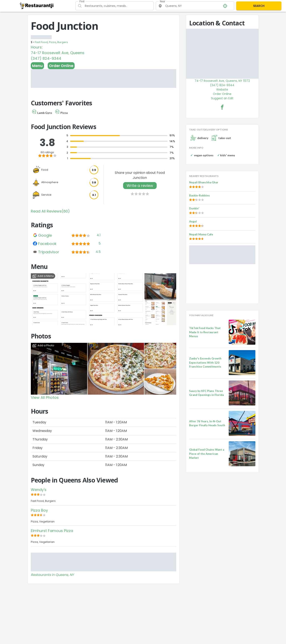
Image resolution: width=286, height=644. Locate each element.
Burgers (63, 42)
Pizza (52, 42)
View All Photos (45, 397)
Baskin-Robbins (199, 195)
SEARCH (259, 6)
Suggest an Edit (222, 98)
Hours (36, 47)
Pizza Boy (39, 510)
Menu (37, 66)
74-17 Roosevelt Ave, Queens (58, 53)
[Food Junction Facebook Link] (222, 107)
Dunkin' (194, 208)
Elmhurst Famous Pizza (52, 531)
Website (222, 90)
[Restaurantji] (37, 6)
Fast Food (41, 42)
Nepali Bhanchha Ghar (204, 182)
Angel (193, 221)
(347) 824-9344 (46, 58)
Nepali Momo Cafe (201, 234)
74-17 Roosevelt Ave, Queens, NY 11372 (222, 81)
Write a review (140, 186)
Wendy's (39, 490)
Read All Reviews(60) (50, 211)
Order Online (61, 66)
